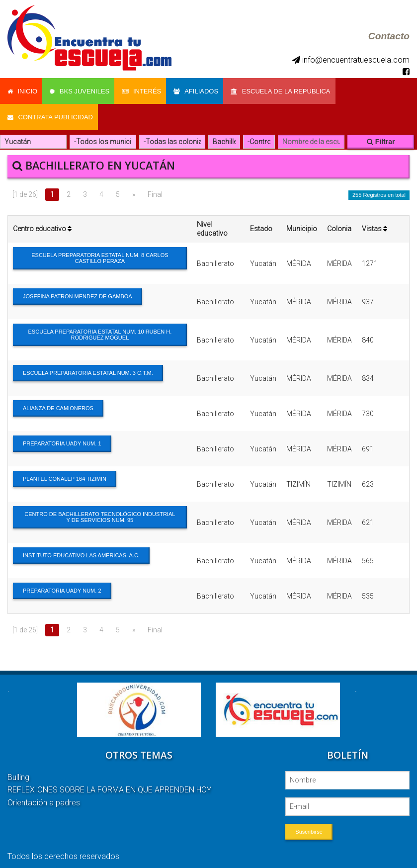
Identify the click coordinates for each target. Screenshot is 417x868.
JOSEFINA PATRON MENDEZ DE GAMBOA (78, 289)
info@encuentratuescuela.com (351, 60)
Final (155, 187)
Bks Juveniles (82, 89)
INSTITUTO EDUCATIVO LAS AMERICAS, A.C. (81, 548)
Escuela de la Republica (290, 89)
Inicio (22, 89)
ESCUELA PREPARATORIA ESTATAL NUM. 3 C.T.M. (88, 365)
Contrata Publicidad (50, 112)
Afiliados (203, 89)
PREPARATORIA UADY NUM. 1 (62, 436)
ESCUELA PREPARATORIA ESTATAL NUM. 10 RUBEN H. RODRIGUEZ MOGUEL (100, 327)
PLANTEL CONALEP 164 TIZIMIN (65, 471)
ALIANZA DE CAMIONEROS (58, 401)
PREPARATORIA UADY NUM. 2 (62, 583)
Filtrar (381, 134)
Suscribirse (309, 824)
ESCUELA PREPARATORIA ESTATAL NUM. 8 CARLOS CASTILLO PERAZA (100, 251)
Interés (146, 89)
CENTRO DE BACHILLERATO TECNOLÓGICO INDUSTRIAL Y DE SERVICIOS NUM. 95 (100, 510)
